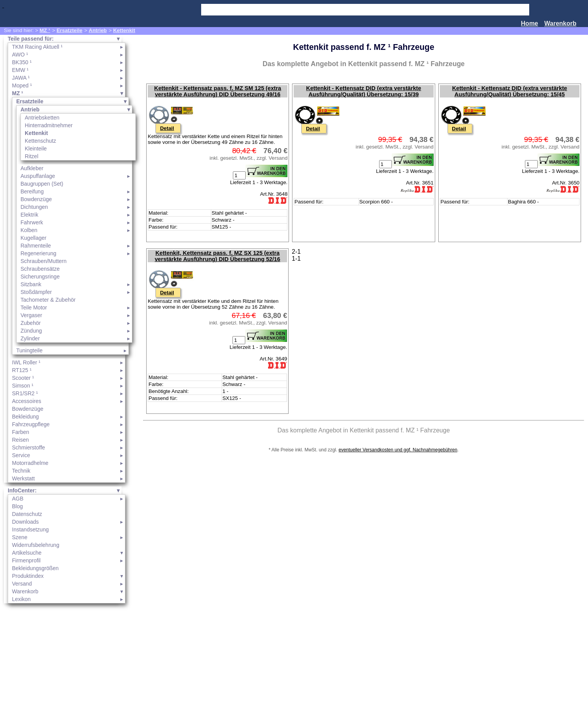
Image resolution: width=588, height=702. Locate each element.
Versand (22, 584)
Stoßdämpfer (36, 292)
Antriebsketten (42, 118)
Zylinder (30, 338)
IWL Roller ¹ (26, 362)
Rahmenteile (36, 246)
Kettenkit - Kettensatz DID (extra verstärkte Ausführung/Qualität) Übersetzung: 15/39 (363, 91)
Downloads (25, 522)
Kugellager (33, 238)
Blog (17, 506)
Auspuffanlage (38, 176)
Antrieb (98, 30)
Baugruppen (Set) (42, 184)
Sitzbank (31, 284)
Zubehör (31, 323)
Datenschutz (27, 514)
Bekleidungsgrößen (35, 568)
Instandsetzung (30, 529)
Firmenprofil (26, 560)
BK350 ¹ (22, 62)
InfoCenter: (22, 490)
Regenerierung (38, 253)
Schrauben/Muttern (44, 261)
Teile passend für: (31, 39)
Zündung (31, 331)
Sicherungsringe (40, 277)
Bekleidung (25, 417)
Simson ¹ (23, 386)
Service (21, 455)
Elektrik (29, 215)
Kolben (29, 230)
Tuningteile (29, 350)
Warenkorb (560, 23)
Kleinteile (36, 149)
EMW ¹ (20, 70)
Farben (21, 432)
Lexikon (21, 599)
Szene (20, 537)
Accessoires (26, 401)
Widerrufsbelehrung (36, 545)
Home (530, 23)
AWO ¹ (20, 55)
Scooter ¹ (23, 378)
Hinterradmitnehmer (49, 125)
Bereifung (32, 191)
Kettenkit (124, 30)
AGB (18, 499)
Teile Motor (34, 307)
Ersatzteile (69, 30)
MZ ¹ (45, 30)
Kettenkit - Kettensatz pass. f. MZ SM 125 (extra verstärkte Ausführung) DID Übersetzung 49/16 (218, 91)
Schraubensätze (40, 269)
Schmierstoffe (28, 448)
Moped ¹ (22, 85)
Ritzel (32, 156)
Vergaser (31, 315)
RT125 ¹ (22, 370)
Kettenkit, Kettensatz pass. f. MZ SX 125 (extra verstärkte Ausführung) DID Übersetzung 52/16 (217, 256)
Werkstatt (23, 478)
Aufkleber (32, 168)
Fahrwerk (32, 222)
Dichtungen (34, 207)
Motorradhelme (30, 463)
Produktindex (28, 576)
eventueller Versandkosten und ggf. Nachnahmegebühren (398, 450)
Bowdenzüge (36, 199)
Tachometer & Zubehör (48, 300)
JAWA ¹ (21, 78)
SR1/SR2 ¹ (25, 393)
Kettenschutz (40, 141)
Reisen (21, 440)
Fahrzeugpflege (31, 424)
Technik (21, 471)
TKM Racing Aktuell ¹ (37, 47)
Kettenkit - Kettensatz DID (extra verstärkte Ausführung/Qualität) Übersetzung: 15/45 (510, 91)
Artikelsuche (27, 553)
